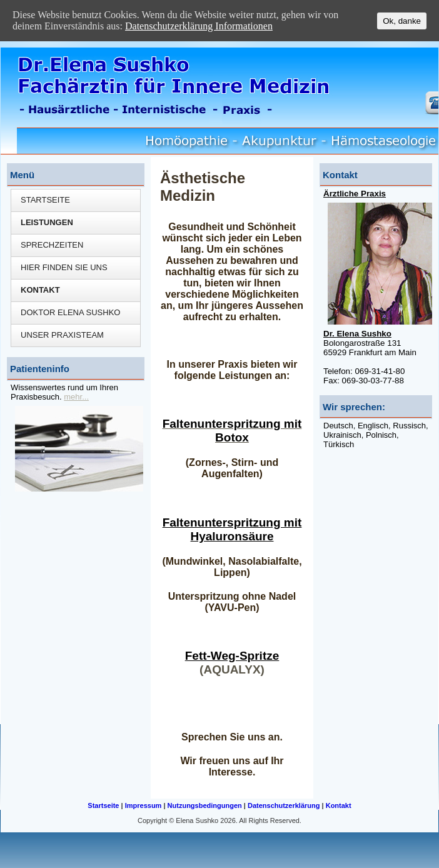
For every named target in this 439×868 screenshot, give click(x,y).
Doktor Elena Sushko (70, 312)
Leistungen (47, 222)
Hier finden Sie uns (64, 267)
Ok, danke (402, 21)
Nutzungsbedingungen (205, 805)
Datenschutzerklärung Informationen (199, 26)
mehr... (76, 397)
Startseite (45, 200)
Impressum (144, 805)
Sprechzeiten (52, 245)
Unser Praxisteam (62, 335)
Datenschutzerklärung (284, 805)
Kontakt (40, 290)
